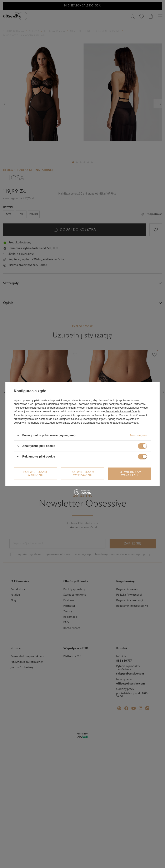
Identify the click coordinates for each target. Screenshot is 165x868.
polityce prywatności (126, 408)
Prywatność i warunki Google (123, 411)
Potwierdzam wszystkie (130, 474)
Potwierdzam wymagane (82, 474)
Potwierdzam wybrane (35, 474)
